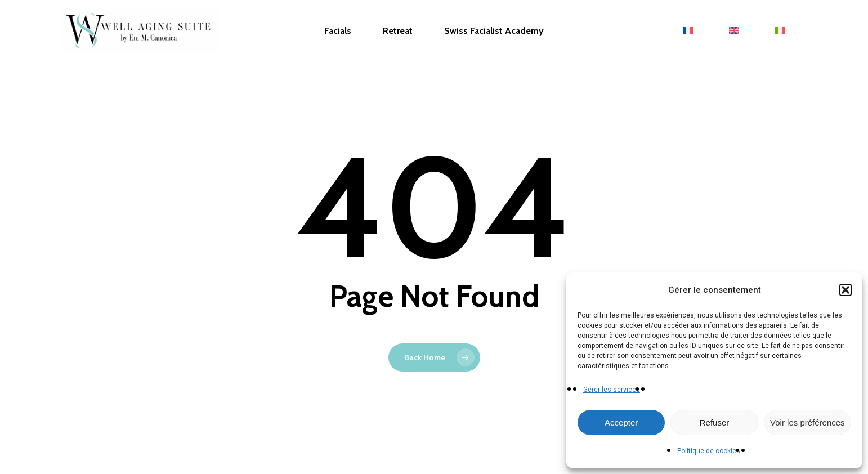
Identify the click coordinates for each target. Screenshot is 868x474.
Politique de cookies (709, 451)
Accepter (621, 422)
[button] (845, 290)
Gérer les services (612, 390)
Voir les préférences (807, 422)
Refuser (715, 422)
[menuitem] (690, 31)
